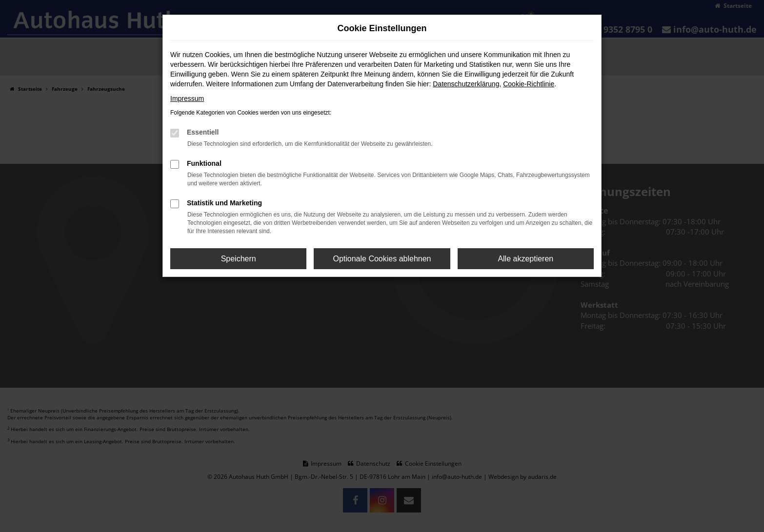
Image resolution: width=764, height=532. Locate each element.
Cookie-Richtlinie (529, 84)
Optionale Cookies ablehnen (382, 259)
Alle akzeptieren (525, 259)
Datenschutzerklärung (466, 84)
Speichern (239, 259)
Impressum (187, 99)
